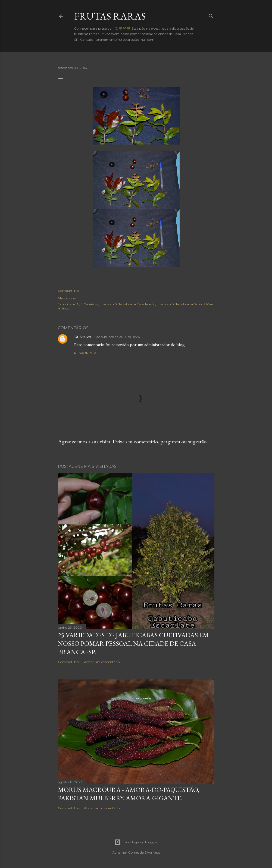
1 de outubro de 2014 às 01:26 (117, 337)
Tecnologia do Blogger (136, 842)
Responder (85, 353)
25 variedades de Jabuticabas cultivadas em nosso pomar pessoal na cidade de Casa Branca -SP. (133, 643)
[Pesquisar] (211, 15)
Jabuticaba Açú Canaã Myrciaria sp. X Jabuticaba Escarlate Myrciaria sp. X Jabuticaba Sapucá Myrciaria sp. (136, 306)
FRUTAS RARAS (110, 16)
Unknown (83, 337)
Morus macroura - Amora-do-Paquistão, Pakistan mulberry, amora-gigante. (129, 794)
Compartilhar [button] (69, 291)
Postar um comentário (102, 662)
